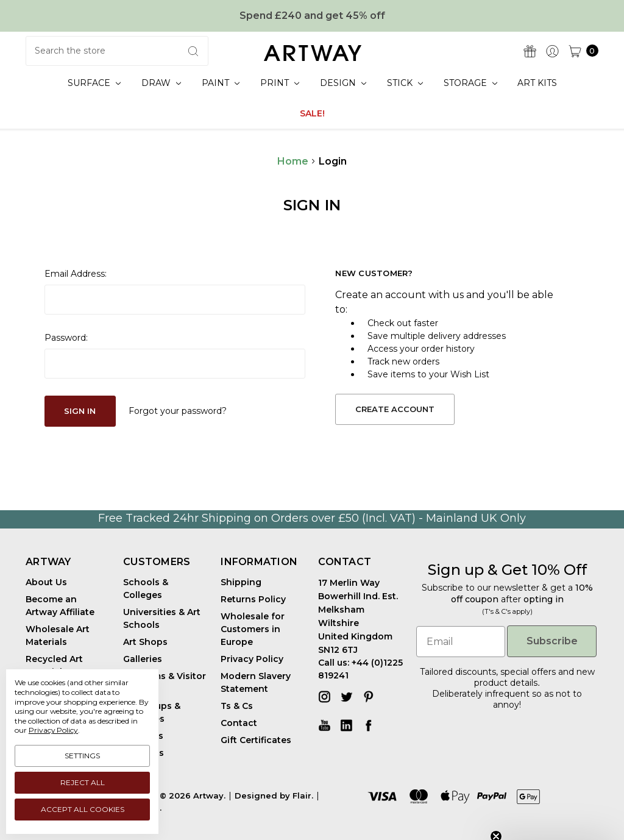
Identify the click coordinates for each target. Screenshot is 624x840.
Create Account (395, 409)
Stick (405, 83)
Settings (82, 756)
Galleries (143, 659)
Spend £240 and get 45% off (312, 16)
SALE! (312, 113)
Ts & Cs (237, 706)
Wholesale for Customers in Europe (253, 629)
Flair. (303, 796)
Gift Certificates (256, 740)
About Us (46, 582)
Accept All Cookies (83, 809)
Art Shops (145, 642)
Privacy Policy (252, 659)
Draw (161, 83)
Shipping (241, 582)
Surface (94, 83)
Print (280, 83)
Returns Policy (253, 599)
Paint (221, 83)
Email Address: (76, 274)
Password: (66, 338)
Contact (239, 723)
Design (343, 83)
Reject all (83, 782)
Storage (470, 83)
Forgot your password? (178, 411)
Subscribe (552, 641)
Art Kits (537, 83)
